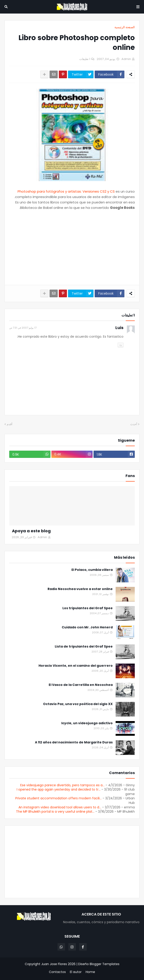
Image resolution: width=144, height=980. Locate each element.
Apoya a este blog (31, 531)
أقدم (10, 424)
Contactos (57, 972)
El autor (76, 972)
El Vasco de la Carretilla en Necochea (81, 685)
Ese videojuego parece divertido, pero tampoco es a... (62, 785)
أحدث (134, 424)
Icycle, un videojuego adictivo (87, 723)
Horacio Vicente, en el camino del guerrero (76, 666)
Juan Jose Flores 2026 (58, 964)
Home (90, 972)
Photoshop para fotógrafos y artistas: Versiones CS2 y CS (66, 191)
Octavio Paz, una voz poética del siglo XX (78, 704)
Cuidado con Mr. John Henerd (87, 627)
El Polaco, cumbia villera (92, 570)
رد (121, 345)
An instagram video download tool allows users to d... (60, 807)
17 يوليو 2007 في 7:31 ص (23, 328)
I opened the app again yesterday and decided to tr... (59, 789)
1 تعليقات (85, 59)
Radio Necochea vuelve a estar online (80, 589)
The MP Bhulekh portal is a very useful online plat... (55, 812)
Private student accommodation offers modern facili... (58, 798)
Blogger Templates (105, 964)
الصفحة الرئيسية (125, 27)
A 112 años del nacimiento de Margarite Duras (74, 742)
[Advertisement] (72, 248)
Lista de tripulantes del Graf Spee (84, 647)
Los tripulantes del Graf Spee (88, 608)
